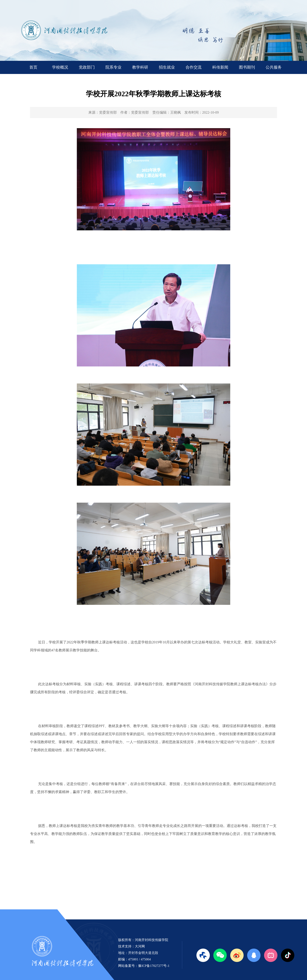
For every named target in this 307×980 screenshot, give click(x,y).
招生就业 (167, 67)
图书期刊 (247, 67)
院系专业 (113, 67)
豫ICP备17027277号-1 (154, 966)
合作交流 (194, 67)
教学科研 (140, 67)
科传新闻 (220, 67)
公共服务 (274, 67)
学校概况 (60, 67)
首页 (33, 67)
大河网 (140, 946)
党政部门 (87, 67)
